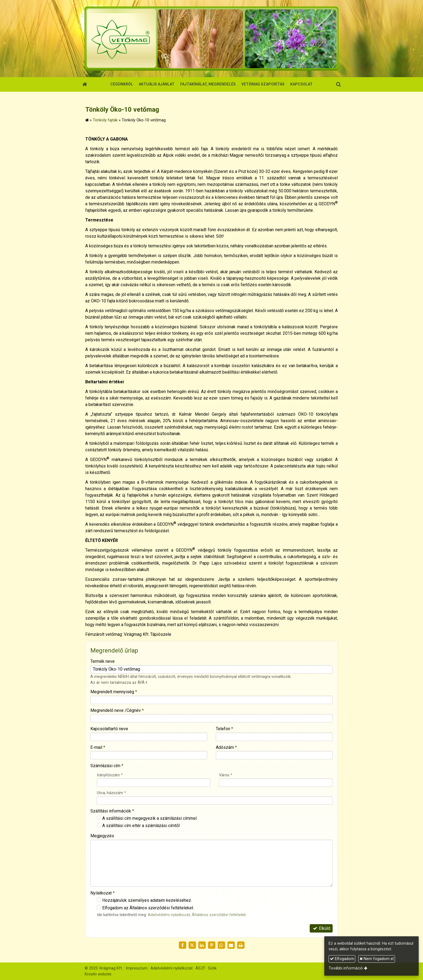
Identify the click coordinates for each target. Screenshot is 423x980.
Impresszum (137, 968)
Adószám (226, 747)
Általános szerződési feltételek (219, 915)
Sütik (212, 968)
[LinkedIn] (202, 945)
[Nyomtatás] (241, 945)
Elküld (321, 928)
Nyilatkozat (103, 893)
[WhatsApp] (221, 945)
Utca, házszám (111, 793)
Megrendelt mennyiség (114, 692)
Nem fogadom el (377, 959)
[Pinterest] (211, 945)
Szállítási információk (112, 811)
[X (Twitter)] (192, 945)
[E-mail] (231, 945)
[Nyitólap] (211, 39)
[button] (338, 84)
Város (226, 775)
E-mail (98, 747)
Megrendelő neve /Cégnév (117, 710)
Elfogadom (342, 959)
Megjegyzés (102, 836)
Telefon (224, 729)
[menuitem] (122, 84)
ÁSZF (200, 968)
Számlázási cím (107, 766)
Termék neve (103, 661)
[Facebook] (182, 945)
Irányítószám (110, 775)
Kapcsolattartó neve (109, 729)
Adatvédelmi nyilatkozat (169, 915)
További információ (346, 968)
